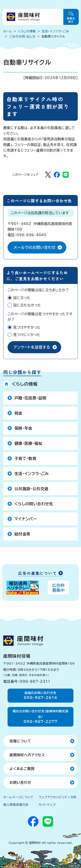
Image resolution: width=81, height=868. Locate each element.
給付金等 (22, 534)
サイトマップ (47, 805)
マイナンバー (26, 519)
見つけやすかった (27, 327)
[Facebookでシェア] (57, 175)
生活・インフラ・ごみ (32, 474)
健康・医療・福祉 (28, 443)
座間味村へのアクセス (27, 755)
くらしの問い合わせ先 (34, 504)
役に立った (22, 298)
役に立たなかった (27, 305)
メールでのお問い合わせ (35, 247)
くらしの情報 (25, 384)
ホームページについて (18, 797)
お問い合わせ (20, 782)
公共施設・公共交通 (31, 489)
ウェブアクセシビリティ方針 (58, 797)
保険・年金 (23, 428)
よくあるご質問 (22, 769)
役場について (20, 741)
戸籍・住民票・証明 (30, 398)
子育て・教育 (25, 458)
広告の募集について (37, 573)
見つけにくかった (27, 335)
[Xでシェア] (48, 175)
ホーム (8, 31)
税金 (18, 413)
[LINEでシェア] (66, 175)
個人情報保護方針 (16, 805)
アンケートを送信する (32, 347)
